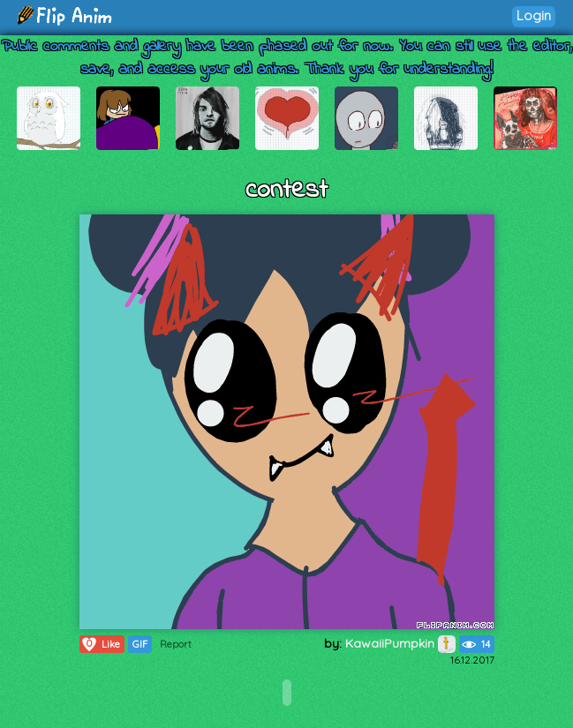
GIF (140, 644)
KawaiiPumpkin (400, 643)
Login (534, 15)
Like (100, 644)
